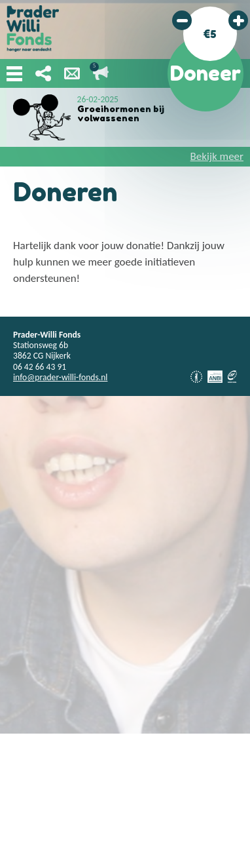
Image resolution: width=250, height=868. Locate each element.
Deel (43, 73)
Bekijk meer (217, 156)
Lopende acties (101, 73)
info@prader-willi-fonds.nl (60, 377)
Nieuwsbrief (72, 73)
